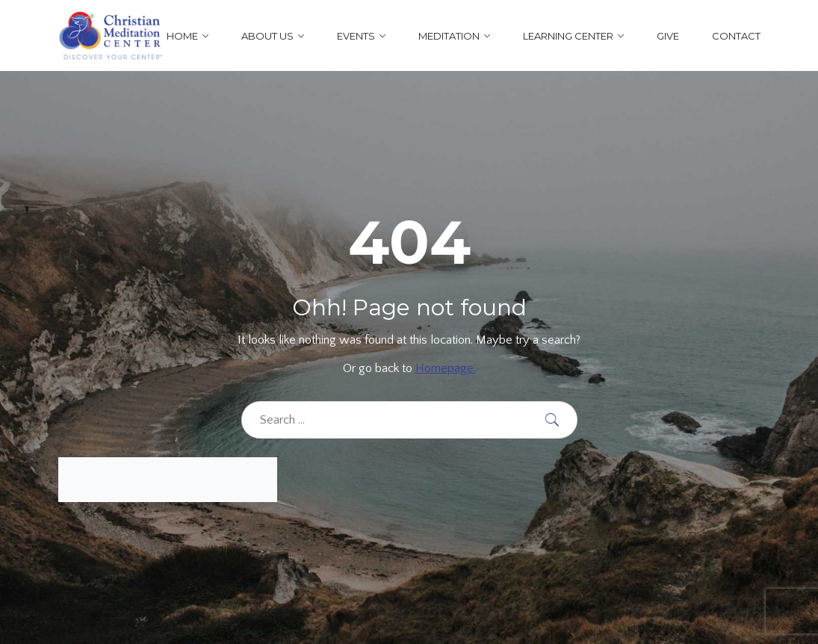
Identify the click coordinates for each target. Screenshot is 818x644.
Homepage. (446, 368)
